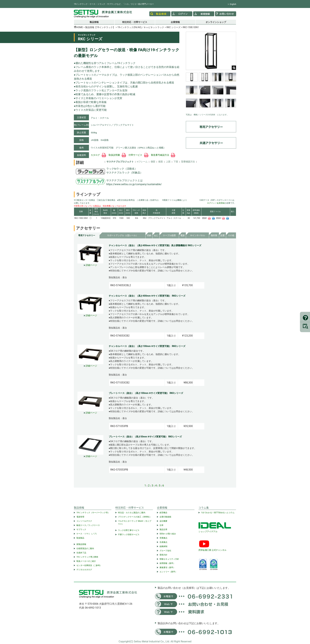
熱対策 (214, 235)
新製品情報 (81, 544)
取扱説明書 (117, 155)
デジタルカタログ (84, 570)
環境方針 (163, 555)
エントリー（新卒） (168, 572)
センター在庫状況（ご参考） (89, 565)
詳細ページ (90, 265)
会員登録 (221, 203)
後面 (161, 162)
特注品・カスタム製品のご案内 (132, 513)
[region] (211, 92)
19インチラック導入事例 (87, 557)
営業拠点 (163, 538)
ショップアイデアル (208, 532)
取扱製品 (80, 538)
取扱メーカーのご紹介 (86, 561)
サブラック (81, 529)
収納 (149, 235)
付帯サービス (138, 155)
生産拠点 (163, 542)
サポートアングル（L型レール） (122, 235)
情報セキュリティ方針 (169, 559)
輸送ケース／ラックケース (88, 525)
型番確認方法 (188, 162)
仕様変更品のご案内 (85, 548)
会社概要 (163, 521)
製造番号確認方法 (163, 155)
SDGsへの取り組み (168, 534)
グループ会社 (165, 551)
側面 (153, 162)
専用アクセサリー (87, 235)
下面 (176, 162)
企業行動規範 (165, 517)
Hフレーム (142, 162)
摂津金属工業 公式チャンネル (212, 550)
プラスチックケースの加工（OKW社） (135, 517)
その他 (231, 235)
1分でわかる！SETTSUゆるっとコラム (218, 513)
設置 (223, 235)
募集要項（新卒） (167, 567)
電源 (182, 235)
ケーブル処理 (169, 235)
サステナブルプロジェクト (120, 162)
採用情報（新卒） (167, 563)
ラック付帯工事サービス (129, 530)
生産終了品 (81, 553)
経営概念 (163, 513)
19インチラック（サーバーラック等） (93, 513)
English (233, 4)
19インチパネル (197, 235)
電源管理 (80, 517)
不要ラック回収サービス (129, 535)
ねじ (156, 235)
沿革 (161, 525)
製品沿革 (163, 529)
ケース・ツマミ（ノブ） (87, 534)
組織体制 (163, 546)
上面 (168, 162)
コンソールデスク (84, 521)
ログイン (211, 203)
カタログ (98, 155)
